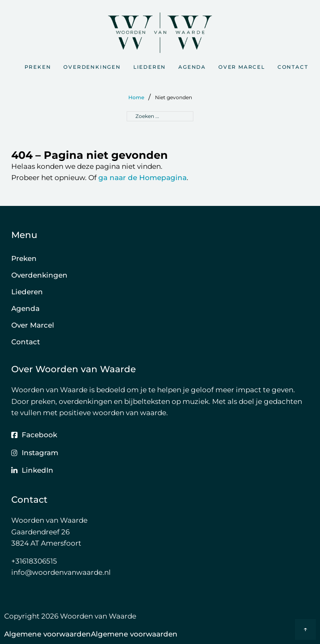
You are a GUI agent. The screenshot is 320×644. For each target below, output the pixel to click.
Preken (38, 67)
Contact (293, 67)
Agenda (192, 67)
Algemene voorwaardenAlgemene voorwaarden (91, 634)
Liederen (150, 67)
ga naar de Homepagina (142, 178)
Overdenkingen (92, 67)
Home (136, 97)
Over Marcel (242, 67)
